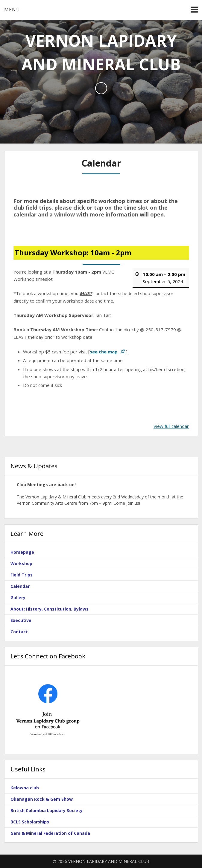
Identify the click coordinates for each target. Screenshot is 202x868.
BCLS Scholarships (30, 822)
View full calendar (171, 426)
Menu (12, 10)
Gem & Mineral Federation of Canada (50, 833)
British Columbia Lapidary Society (47, 810)
